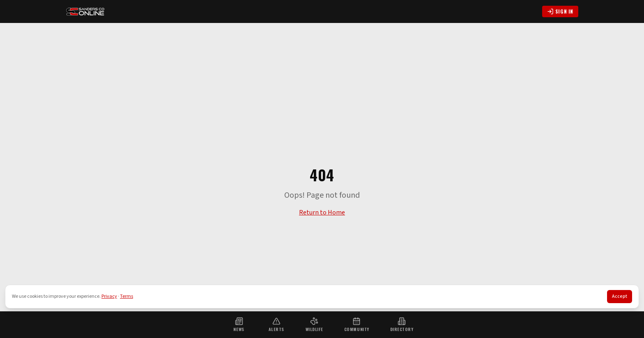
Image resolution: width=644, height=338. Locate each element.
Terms (126, 296)
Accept (620, 296)
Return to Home (322, 212)
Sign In (560, 11)
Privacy (109, 296)
